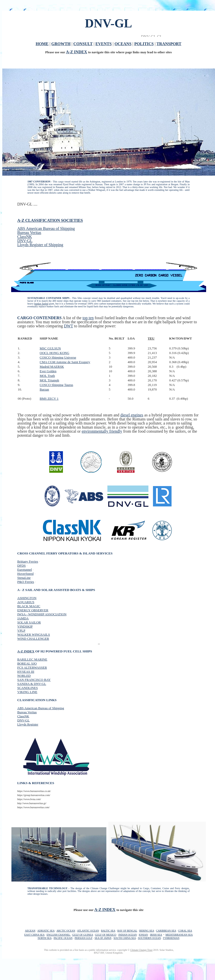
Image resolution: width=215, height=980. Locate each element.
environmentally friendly (102, 431)
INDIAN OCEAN (128, 935)
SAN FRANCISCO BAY (34, 680)
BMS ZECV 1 (49, 399)
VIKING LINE (27, 692)
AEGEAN (30, 931)
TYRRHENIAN (171, 938)
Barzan (44, 389)
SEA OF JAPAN (103, 938)
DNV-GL (25, 241)
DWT (69, 326)
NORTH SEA (45, 938)
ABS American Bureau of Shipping (46, 229)
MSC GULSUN (50, 348)
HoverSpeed (25, 574)
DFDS (21, 565)
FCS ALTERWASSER (32, 668)
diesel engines (132, 415)
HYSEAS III (26, 672)
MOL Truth (47, 376)
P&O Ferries (26, 582)
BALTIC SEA (108, 931)
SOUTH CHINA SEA (125, 938)
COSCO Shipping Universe (58, 357)
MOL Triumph (49, 380)
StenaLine (24, 578)
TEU (151, 338)
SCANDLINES (28, 688)
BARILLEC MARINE (32, 659)
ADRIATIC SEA (46, 931)
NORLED (24, 676)
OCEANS (123, 44)
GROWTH (61, 44)
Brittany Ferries (28, 561)
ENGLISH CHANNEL (59, 935)
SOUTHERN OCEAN (149, 938)
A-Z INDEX (77, 52)
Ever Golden (48, 371)
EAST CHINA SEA (34, 935)
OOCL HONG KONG (54, 353)
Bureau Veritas (29, 233)
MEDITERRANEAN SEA (179, 935)
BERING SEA (146, 931)
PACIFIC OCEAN (63, 938)
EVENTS (104, 44)
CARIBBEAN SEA (166, 931)
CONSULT (83, 44)
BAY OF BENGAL (127, 931)
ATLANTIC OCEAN (88, 931)
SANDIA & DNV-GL (32, 684)
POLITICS (144, 44)
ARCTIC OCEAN (66, 931)
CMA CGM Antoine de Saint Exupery (65, 362)
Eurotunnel (25, 570)
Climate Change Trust (141, 950)
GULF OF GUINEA (82, 935)
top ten (88, 318)
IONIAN (143, 935)
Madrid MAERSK (52, 367)
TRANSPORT (169, 44)
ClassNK (25, 237)
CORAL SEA (185, 931)
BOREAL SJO (27, 663)
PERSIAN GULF (84, 938)
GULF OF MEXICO (105, 935)
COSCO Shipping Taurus (56, 385)
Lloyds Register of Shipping (40, 245)
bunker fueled (41, 304)
